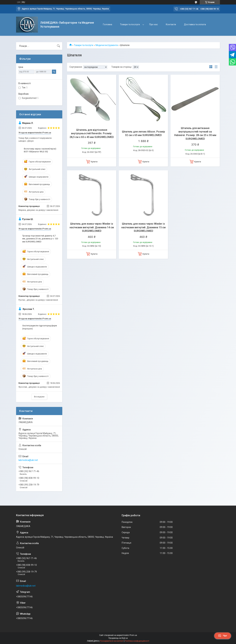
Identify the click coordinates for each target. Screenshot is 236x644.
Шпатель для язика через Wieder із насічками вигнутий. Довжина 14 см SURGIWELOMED (92, 227)
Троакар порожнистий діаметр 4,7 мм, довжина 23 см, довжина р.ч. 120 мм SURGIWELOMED (40, 239)
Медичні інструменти (107, 45)
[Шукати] (58, 46)
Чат (223, 636)
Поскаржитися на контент (112, 641)
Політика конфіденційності (137, 641)
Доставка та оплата (195, 24)
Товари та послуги (130, 24)
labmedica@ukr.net (28, 460)
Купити (94, 162)
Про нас (154, 24)
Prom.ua (133, 635)
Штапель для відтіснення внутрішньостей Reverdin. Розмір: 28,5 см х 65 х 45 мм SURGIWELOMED (92, 133)
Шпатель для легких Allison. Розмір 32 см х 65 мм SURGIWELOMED (143, 133)
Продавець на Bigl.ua (118, 638)
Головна (107, 24)
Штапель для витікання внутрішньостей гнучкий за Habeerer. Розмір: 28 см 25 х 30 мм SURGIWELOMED (195, 133)
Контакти (171, 24)
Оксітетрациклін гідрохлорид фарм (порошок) (40, 327)
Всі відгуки (39, 397)
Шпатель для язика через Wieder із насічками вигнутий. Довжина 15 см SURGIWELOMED (143, 227)
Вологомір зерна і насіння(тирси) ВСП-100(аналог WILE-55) (40, 150)
